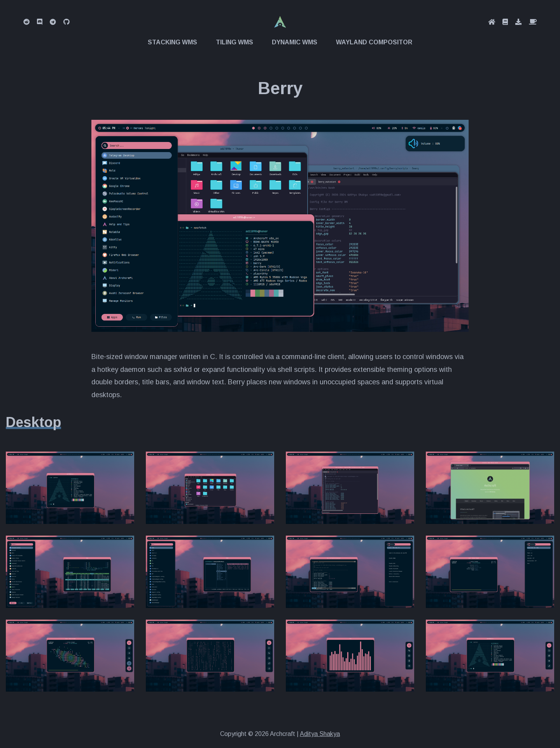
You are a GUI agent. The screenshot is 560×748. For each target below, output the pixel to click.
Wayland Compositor (374, 42)
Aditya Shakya (320, 734)
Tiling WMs (234, 42)
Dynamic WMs (295, 42)
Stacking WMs (172, 42)
